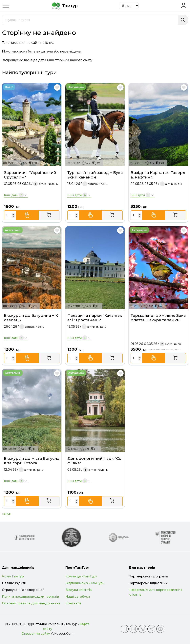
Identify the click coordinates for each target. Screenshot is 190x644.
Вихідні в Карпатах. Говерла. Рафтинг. (158, 175)
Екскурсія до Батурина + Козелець (31, 318)
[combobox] (90, 20)
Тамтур (6, 514)
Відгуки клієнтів (78, 590)
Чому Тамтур (13, 576)
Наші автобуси (78, 597)
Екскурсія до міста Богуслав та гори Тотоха (32, 461)
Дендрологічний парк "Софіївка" (94, 461)
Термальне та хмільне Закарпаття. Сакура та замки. (158, 318)
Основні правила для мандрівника (31, 603)
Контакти (73, 603)
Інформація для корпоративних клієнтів (155, 592)
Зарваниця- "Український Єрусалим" (30, 175)
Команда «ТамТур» (81, 576)
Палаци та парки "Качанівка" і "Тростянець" (95, 318)
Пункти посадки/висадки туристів (30, 597)
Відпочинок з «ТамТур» (85, 583)
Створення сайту (36, 634)
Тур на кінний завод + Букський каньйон (95, 175)
